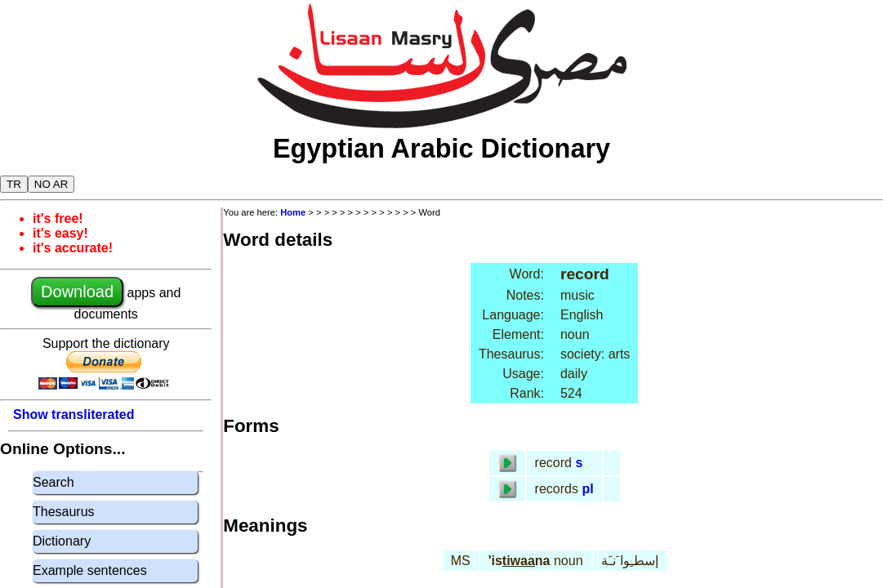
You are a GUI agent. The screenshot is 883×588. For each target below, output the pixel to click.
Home (293, 212)
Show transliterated (74, 414)
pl (587, 489)
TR (14, 184)
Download (77, 292)
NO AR (51, 184)
